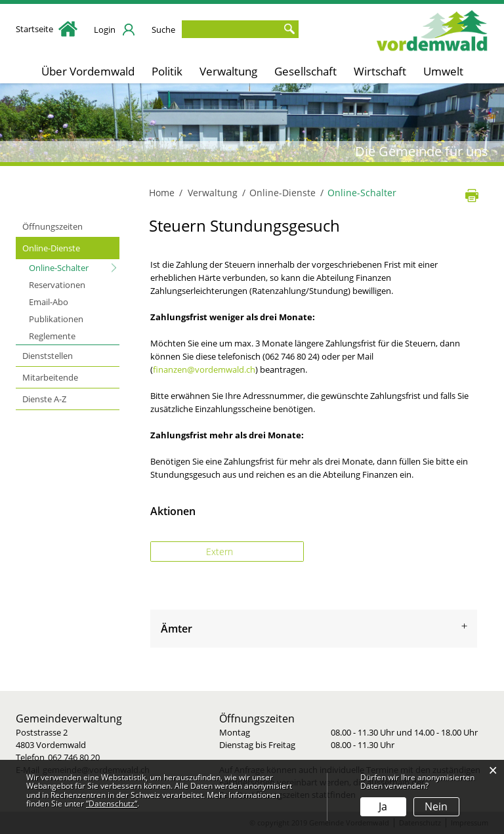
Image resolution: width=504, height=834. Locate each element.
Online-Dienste (51, 248)
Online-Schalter (74, 267)
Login (105, 30)
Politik (167, 71)
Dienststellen (48, 356)
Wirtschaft (380, 71)
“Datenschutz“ (112, 803)
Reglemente (52, 336)
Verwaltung (228, 71)
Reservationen (57, 285)
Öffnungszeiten (52, 226)
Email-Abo (49, 302)
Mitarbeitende (50, 377)
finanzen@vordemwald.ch (204, 369)
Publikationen (56, 319)
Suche (163, 30)
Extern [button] (221, 552)
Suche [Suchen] (289, 29)
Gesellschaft (305, 71)
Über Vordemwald (88, 71)
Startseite (47, 29)
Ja (383, 806)
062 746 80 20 (74, 757)
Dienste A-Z (44, 399)
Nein (436, 806)
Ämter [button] (177, 629)
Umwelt (443, 71)
